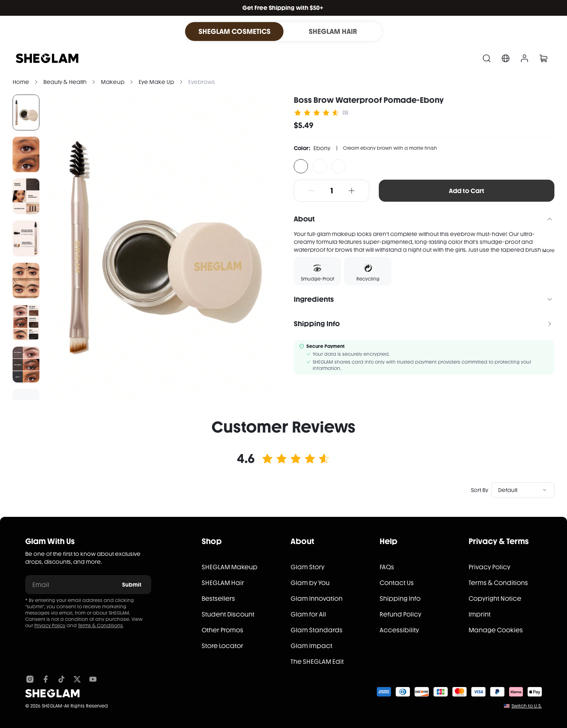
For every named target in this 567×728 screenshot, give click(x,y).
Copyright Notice (495, 599)
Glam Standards (317, 630)
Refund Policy (400, 614)
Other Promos (222, 630)
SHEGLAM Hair (223, 583)
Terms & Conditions (100, 626)
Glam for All (308, 614)
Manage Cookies (496, 630)
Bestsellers (218, 599)
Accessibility (399, 630)
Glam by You (310, 583)
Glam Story (308, 567)
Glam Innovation (317, 599)
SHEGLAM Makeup (230, 567)
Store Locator (222, 646)
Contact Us (397, 583)
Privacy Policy (50, 626)
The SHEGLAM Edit (317, 662)
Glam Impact (311, 646)
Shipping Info (400, 599)
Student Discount (228, 614)
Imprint (480, 614)
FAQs (387, 567)
